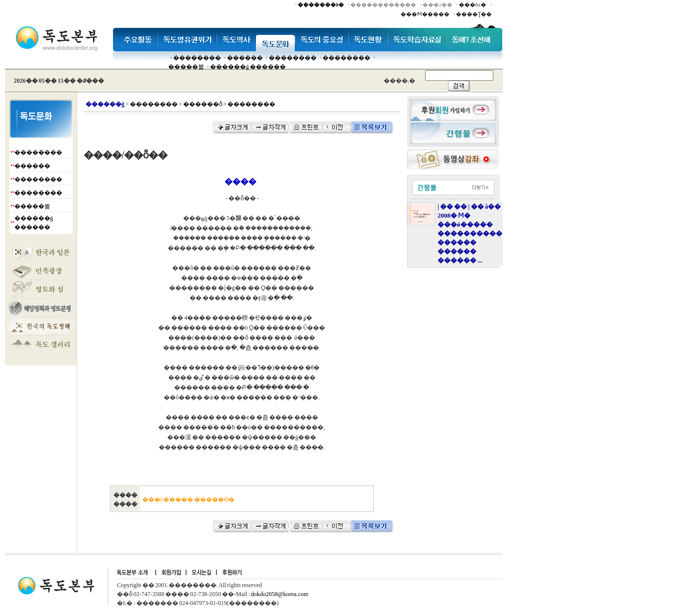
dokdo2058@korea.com (280, 594)
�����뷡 (186, 67)
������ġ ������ (248, 67)
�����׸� (245, 58)
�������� (197, 58)
